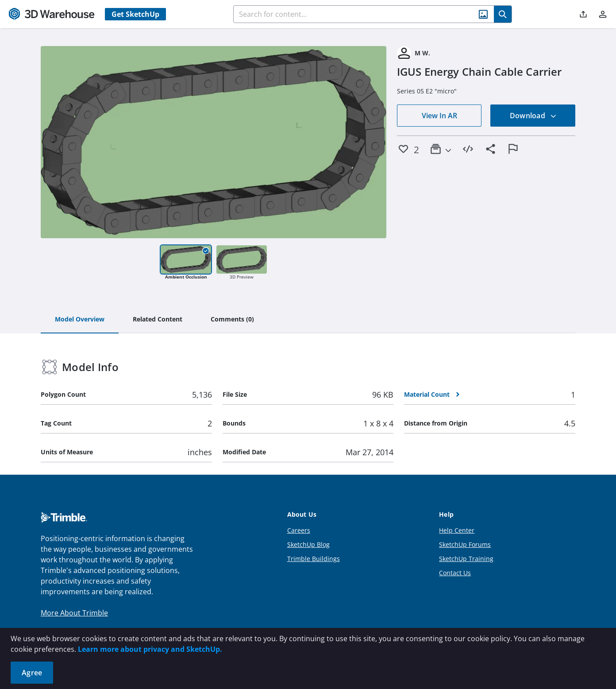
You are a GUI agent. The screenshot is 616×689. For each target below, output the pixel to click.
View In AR (439, 116)
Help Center (457, 530)
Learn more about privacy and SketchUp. (150, 649)
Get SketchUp (135, 14)
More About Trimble (74, 613)
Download (533, 116)
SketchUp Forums (465, 544)
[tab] (80, 320)
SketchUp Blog (308, 544)
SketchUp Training (466, 559)
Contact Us (455, 573)
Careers (299, 530)
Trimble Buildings (314, 559)
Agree (32, 673)
